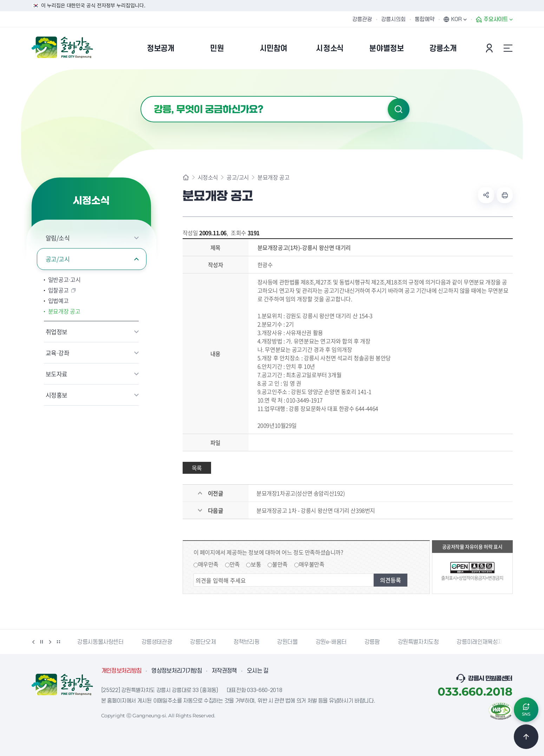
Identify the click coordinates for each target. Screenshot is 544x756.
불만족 (280, 564)
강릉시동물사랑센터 (100, 642)
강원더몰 (287, 642)
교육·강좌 (58, 353)
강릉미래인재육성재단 (482, 642)
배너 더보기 (59, 642)
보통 (256, 564)
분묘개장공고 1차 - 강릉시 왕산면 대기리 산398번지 (316, 510)
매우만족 (208, 564)
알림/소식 (58, 238)
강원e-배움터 (331, 642)
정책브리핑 (246, 642)
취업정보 (57, 332)
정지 (42, 642)
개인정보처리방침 (122, 671)
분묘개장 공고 (64, 311)
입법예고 (58, 301)
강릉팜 (372, 642)
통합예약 (425, 19)
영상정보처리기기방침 (177, 671)
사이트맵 (508, 48)
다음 (50, 642)
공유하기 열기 (486, 195)
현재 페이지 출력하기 (505, 195)
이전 (33, 642)
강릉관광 (362, 19)
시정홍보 (57, 395)
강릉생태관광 (157, 642)
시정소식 (208, 177)
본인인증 (490, 48)
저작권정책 (224, 671)
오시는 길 (258, 671)
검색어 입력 (141, 96)
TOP (526, 737)
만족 (235, 564)
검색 (399, 109)
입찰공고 (58, 290)
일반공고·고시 (64, 279)
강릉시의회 (393, 19)
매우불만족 (312, 564)
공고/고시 (58, 259)
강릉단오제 (203, 642)
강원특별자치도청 (418, 642)
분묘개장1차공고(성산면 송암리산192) (301, 493)
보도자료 (57, 374)
